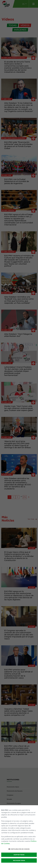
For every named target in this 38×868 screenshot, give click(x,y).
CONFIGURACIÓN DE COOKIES (19, 849)
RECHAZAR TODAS (19, 860)
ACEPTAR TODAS (19, 855)
